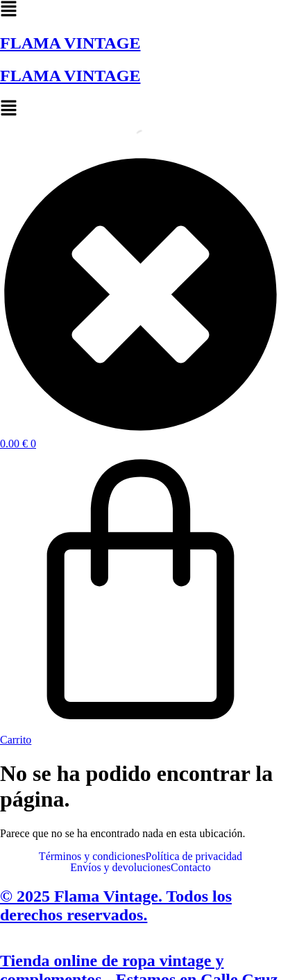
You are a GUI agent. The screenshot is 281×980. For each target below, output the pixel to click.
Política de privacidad (194, 857)
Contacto (191, 868)
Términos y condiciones (92, 857)
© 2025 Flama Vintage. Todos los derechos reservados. (116, 905)
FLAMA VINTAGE (70, 43)
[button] (140, 10)
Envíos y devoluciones (120, 868)
